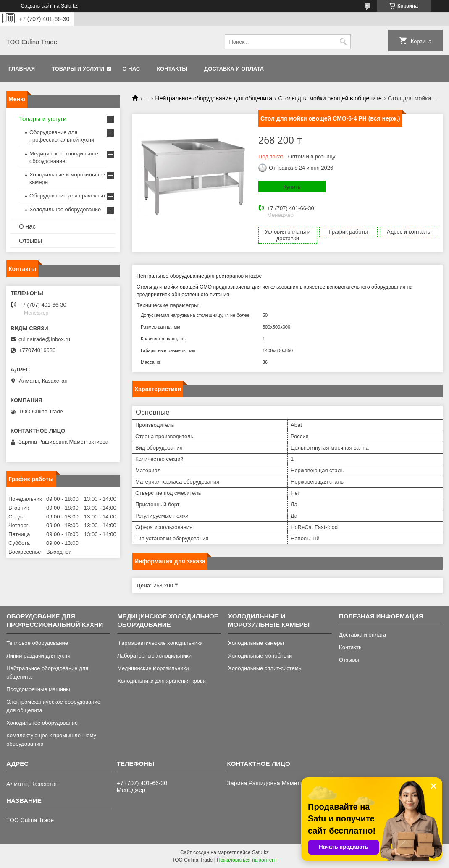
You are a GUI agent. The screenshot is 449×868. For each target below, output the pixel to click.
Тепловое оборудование (37, 643)
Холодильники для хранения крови (161, 681)
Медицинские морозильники (153, 668)
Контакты (172, 69)
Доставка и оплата (234, 69)
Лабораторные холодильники (154, 656)
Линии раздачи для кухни (38, 656)
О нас (131, 69)
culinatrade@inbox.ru (44, 339)
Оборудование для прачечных (68, 196)
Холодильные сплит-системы (265, 668)
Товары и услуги (78, 69)
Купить (292, 187)
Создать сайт (37, 6)
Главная (22, 69)
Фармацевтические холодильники (160, 643)
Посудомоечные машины (38, 689)
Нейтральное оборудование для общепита (214, 98)
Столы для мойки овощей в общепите (330, 98)
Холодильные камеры (256, 643)
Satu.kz (260, 852)
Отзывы (30, 241)
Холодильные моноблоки (260, 656)
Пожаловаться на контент (247, 860)
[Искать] (343, 42)
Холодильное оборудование (65, 209)
